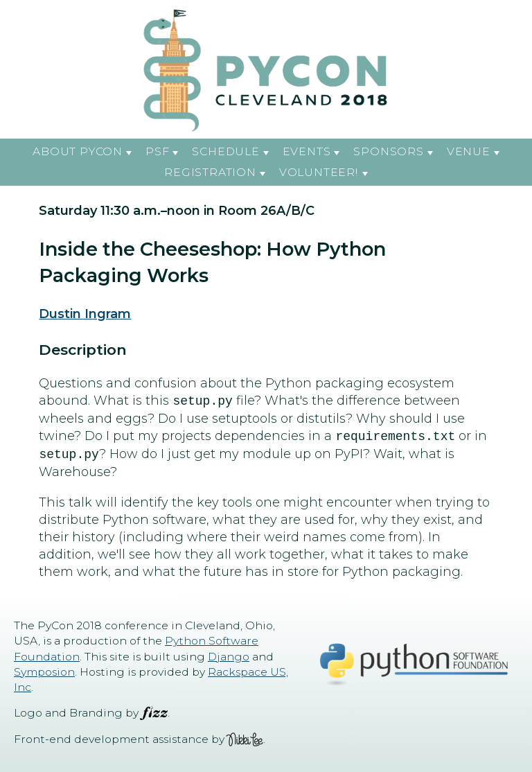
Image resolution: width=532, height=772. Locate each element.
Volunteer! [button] (319, 172)
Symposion (44, 672)
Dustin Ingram (85, 314)
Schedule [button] (225, 151)
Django (229, 657)
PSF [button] (157, 151)
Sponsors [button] (388, 151)
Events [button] (307, 151)
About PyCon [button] (78, 151)
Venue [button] (469, 151)
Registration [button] (210, 172)
